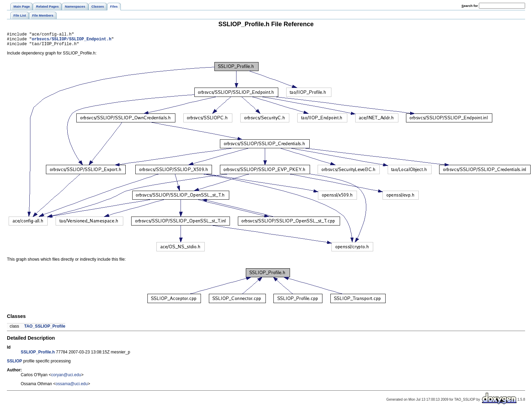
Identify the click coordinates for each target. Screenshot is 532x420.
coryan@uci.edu (66, 378)
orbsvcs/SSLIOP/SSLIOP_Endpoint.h (71, 41)
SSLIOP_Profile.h (38, 355)
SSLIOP (14, 364)
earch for (470, 6)
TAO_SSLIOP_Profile (45, 329)
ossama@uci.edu (72, 387)
